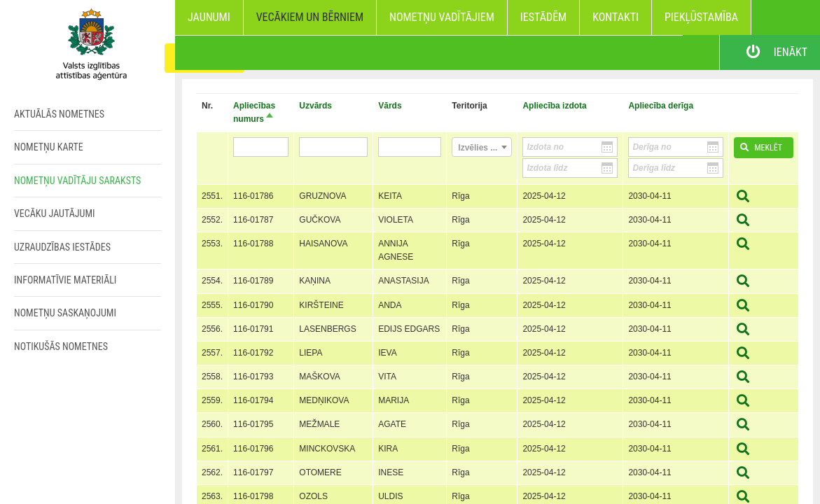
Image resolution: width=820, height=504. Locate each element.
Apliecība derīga (661, 106)
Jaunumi (209, 17)
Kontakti (616, 17)
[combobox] (482, 147)
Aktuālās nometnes (59, 114)
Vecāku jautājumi (55, 213)
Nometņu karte (49, 147)
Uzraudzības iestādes (62, 247)
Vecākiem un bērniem (310, 17)
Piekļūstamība (701, 17)
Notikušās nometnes (61, 346)
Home (88, 42)
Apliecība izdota (554, 106)
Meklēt (758, 148)
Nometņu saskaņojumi (65, 313)
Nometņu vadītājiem (442, 17)
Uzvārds (315, 106)
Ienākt (770, 52)
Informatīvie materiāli (65, 280)
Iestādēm (543, 17)
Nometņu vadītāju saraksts (77, 181)
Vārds (390, 106)
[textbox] (482, 148)
